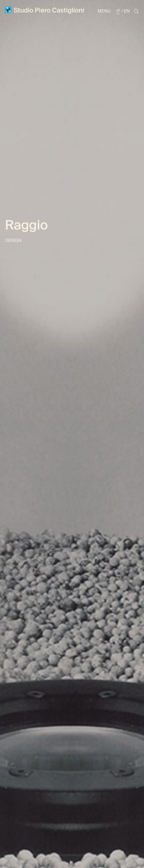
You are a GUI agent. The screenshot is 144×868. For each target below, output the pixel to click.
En (127, 11)
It (118, 11)
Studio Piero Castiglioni (45, 10)
